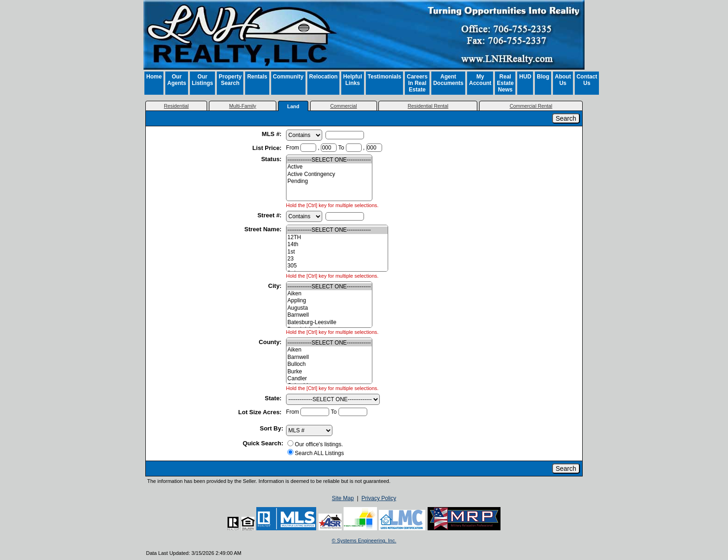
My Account (480, 80)
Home (154, 77)
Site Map (343, 498)
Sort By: (272, 428)
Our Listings (202, 80)
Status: (272, 159)
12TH (337, 238)
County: (271, 342)
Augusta (329, 308)
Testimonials (384, 77)
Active (329, 167)
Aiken (329, 294)
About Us (563, 80)
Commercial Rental (531, 106)
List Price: (268, 148)
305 (337, 266)
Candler (329, 379)
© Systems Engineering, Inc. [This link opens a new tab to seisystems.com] (364, 540)
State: (274, 398)
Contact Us (587, 80)
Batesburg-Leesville (329, 322)
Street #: (270, 215)
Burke (329, 372)
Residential (176, 106)
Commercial (344, 106)
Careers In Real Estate (417, 83)
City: (276, 286)
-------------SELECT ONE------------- (329, 160)
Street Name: (264, 229)
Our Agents (177, 80)
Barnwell (329, 315)
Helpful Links (353, 80)
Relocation (323, 77)
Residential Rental (428, 106)
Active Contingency (329, 174)
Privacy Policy (379, 498)
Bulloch (329, 364)
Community (288, 77)
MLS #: (273, 134)
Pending (329, 181)
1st (337, 252)
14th (337, 244)
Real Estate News (505, 83)
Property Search (230, 80)
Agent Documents (448, 80)
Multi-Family (243, 106)
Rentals (257, 77)
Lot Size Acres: (261, 412)
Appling (329, 301)
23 (337, 259)
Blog (543, 77)
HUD (525, 77)
